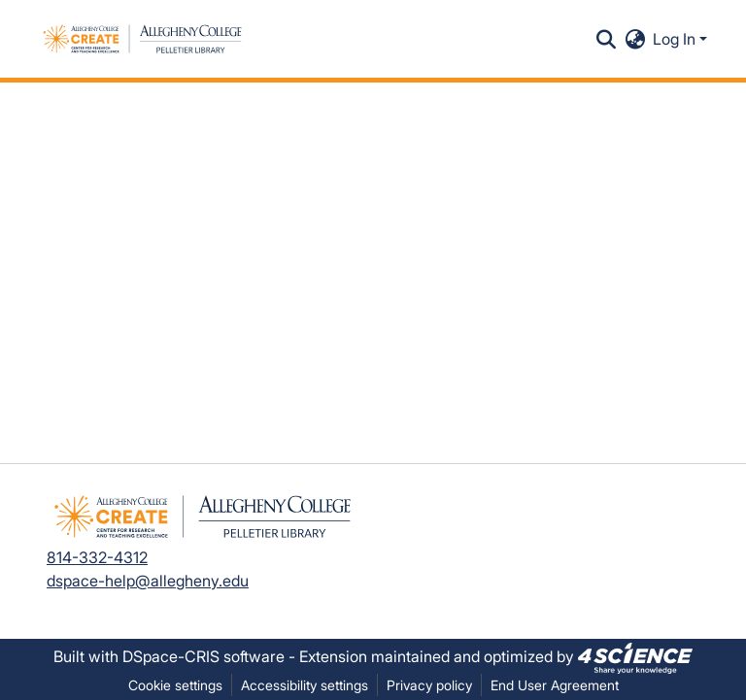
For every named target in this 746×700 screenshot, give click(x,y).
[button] (142, 39)
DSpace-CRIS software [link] (203, 656)
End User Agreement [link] (555, 685)
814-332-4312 (97, 557)
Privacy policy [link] (429, 685)
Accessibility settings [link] (305, 685)
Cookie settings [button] (175, 685)
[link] (635, 656)
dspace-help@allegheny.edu (148, 581)
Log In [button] (676, 39)
